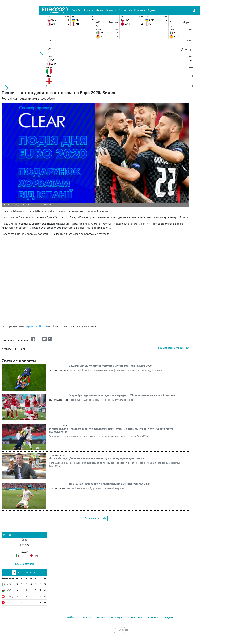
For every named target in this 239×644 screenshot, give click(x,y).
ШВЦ (10, 596)
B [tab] (18, 573)
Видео (151, 10)
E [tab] (31, 573)
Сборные (140, 10)
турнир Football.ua (37, 326)
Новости (88, 10)
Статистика (125, 10)
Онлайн (76, 10)
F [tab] (35, 573)
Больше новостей (95, 518)
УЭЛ (9, 590)
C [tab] (23, 573)
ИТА (13, 556)
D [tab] (27, 573)
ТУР (9, 603)
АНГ (36, 556)
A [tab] (14, 573)
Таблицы (111, 10)
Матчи (99, 10)
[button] (41, 52)
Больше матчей (24, 564)
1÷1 (24, 556)
